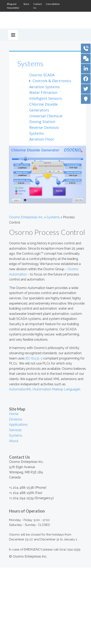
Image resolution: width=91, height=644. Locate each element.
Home (14, 414)
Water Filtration (43, 92)
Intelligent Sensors (46, 98)
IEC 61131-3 (34, 358)
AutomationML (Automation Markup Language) (45, 389)
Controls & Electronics (51, 81)
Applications (18, 425)
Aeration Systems (44, 87)
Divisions (16, 419)
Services (15, 430)
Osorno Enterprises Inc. (26, 217)
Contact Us (38, 6)
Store (26, 4)
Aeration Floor (42, 139)
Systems (30, 63)
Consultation (53, 4)
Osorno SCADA (42, 75)
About (14, 441)
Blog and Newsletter (13, 6)
